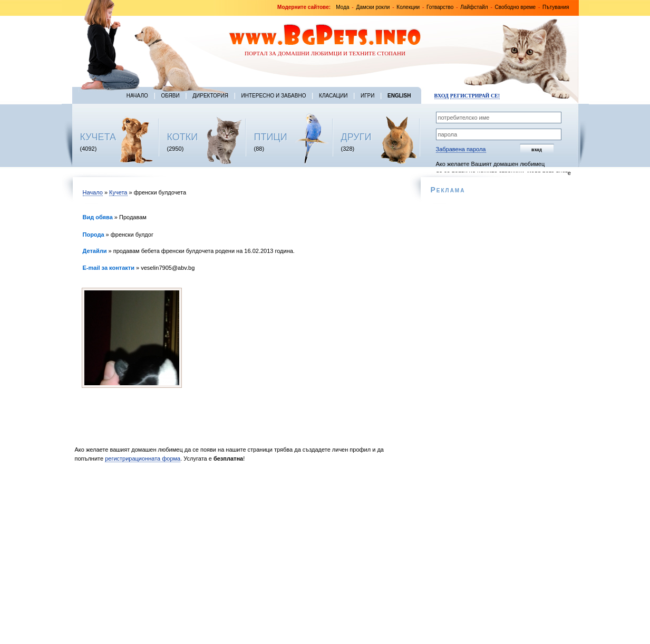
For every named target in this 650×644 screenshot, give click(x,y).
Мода (342, 7)
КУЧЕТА (98, 137)
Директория (210, 96)
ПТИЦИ (271, 137)
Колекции (408, 7)
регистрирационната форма (143, 458)
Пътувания (556, 7)
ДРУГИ (356, 137)
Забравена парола (461, 149)
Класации (333, 96)
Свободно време (516, 7)
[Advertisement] (240, 556)
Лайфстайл (474, 7)
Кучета (118, 192)
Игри (367, 96)
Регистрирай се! (475, 96)
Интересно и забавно (274, 96)
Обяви (170, 96)
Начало (137, 96)
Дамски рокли (373, 7)
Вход (442, 96)
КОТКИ (183, 137)
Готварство (440, 7)
